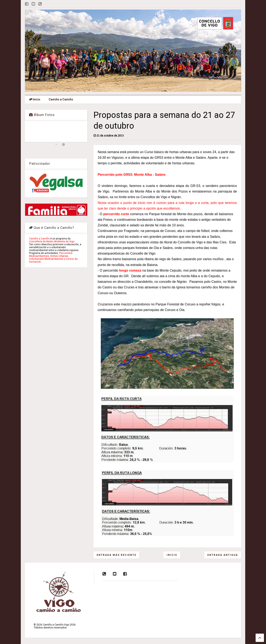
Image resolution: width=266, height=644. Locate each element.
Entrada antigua (223, 555)
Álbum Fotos (42, 115)
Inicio (35, 99)
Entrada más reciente (116, 555)
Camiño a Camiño (61, 99)
